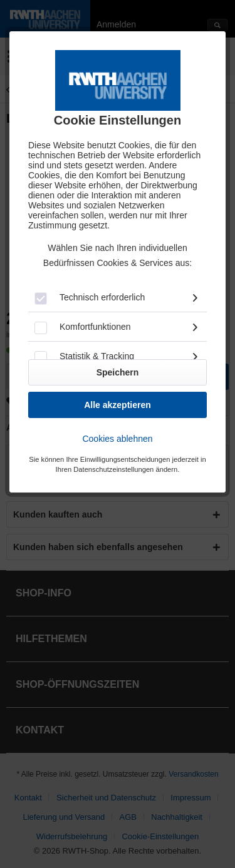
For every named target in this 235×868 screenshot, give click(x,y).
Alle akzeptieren (118, 405)
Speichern (118, 372)
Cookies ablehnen (117, 439)
